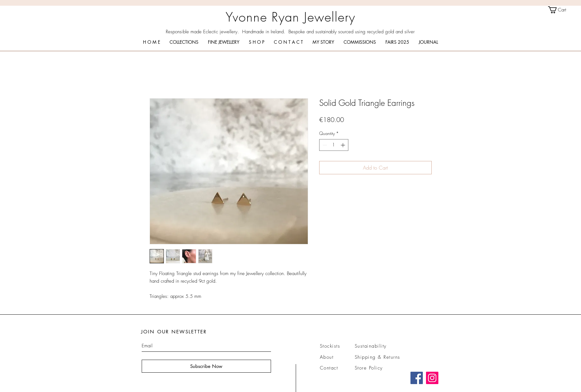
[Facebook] (417, 378)
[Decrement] (324, 145)
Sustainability (371, 346)
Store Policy (369, 368)
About (327, 357)
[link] (561, 10)
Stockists (330, 346)
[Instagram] (432, 378)
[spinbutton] (334, 145)
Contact (329, 368)
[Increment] (343, 145)
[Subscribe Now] (206, 366)
